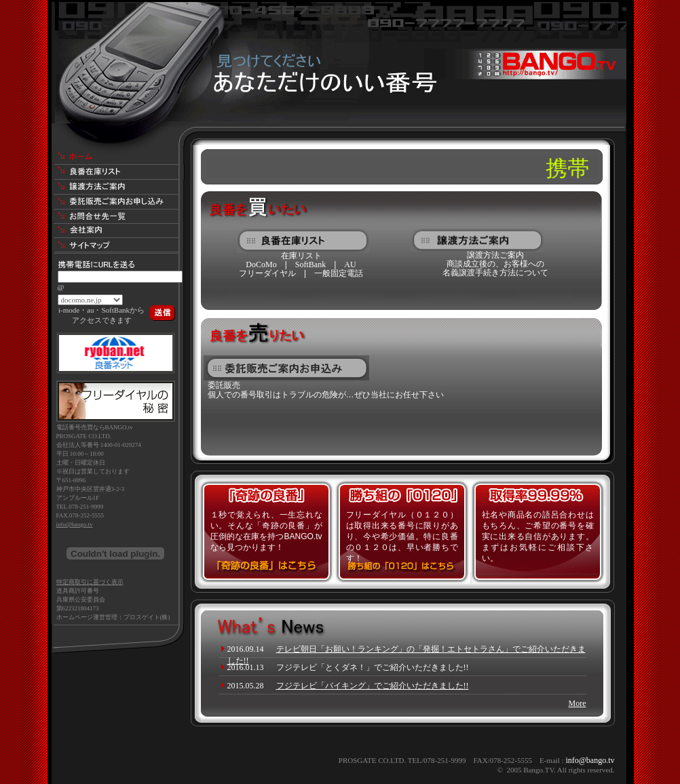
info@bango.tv (75, 524)
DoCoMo (261, 264)
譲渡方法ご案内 (495, 255)
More (578, 703)
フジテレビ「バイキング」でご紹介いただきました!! (373, 686)
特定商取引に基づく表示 (90, 582)
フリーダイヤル (267, 273)
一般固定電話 (339, 273)
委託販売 (224, 385)
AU (350, 264)
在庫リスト (301, 256)
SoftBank (310, 264)
